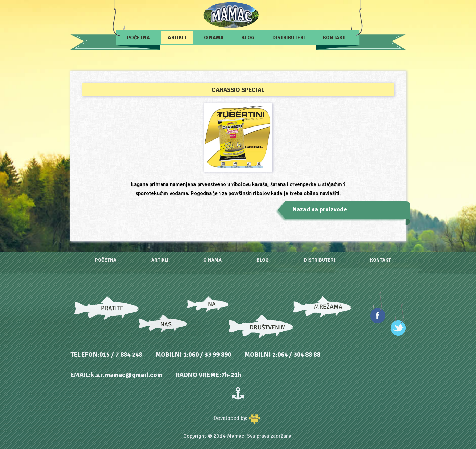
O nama (214, 38)
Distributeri (289, 38)
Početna (139, 38)
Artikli (177, 38)
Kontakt (334, 38)
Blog (248, 38)
